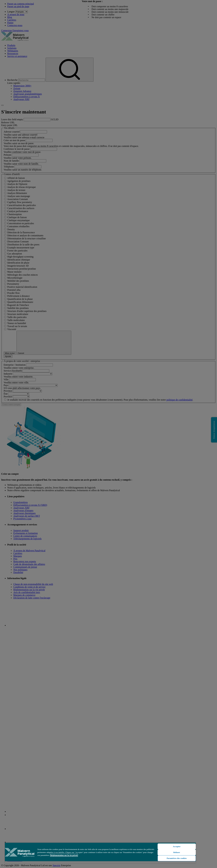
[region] (100, 853)
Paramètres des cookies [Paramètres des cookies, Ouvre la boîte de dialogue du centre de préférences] (177, 858)
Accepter (177, 846)
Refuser (177, 852)
